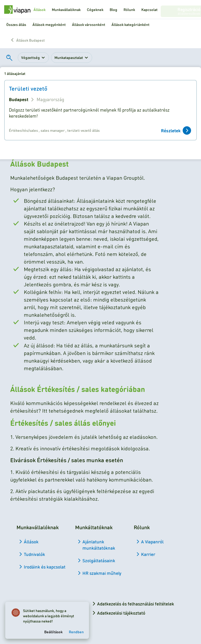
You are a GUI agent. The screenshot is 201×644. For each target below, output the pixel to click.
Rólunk (129, 9)
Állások (40, 9)
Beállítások (54, 631)
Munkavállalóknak (66, 9)
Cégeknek (95, 9)
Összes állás (16, 24)
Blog (113, 9)
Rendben (77, 631)
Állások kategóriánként (130, 24)
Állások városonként (89, 24)
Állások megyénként (49, 24)
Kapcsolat (149, 9)
